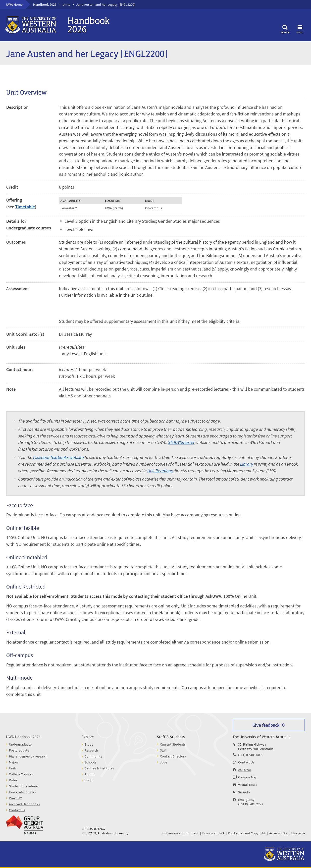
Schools (90, 762)
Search (285, 28)
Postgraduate (19, 750)
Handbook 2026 (45, 4)
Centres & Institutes (99, 768)
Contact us (17, 810)
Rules (13, 780)
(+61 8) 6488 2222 (251, 804)
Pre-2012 (15, 798)
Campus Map (248, 777)
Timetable (25, 207)
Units (66, 4)
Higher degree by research (28, 756)
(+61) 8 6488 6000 (251, 755)
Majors (14, 762)
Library (247, 464)
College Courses (21, 774)
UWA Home (14, 4)
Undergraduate (20, 744)
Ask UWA (245, 770)
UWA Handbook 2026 (23, 736)
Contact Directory (173, 756)
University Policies (22, 792)
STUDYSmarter (181, 442)
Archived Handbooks (24, 804)
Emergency (246, 800)
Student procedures (24, 786)
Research (91, 750)
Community (93, 756)
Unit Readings (160, 471)
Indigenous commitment (180, 833)
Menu (300, 28)
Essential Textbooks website (58, 457)
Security (244, 792)
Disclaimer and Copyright (247, 833)
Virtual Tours (248, 785)
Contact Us (246, 762)
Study (89, 744)
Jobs (164, 762)
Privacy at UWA (213, 833)
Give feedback (266, 725)
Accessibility (278, 833)
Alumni (90, 774)
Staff (163, 750)
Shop (88, 780)
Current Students (173, 744)
